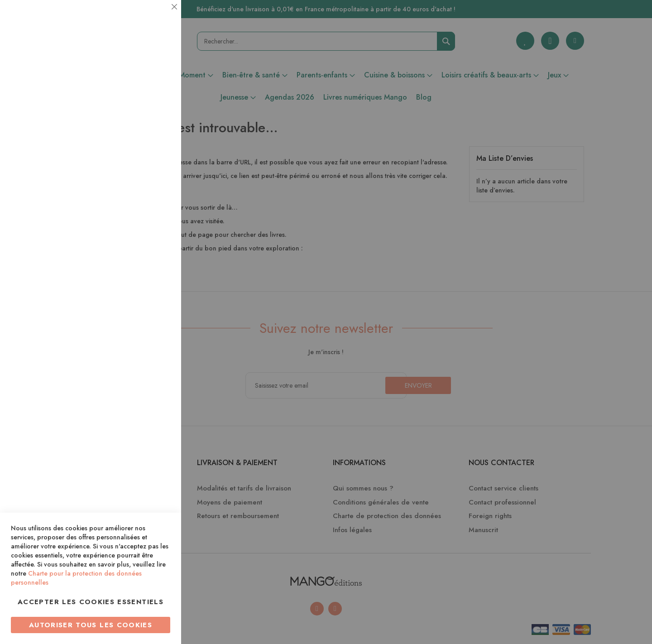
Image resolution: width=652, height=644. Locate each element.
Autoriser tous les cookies (91, 625)
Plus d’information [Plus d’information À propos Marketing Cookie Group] (143, 276)
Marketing (156, 219)
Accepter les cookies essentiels (91, 602)
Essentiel (156, 18)
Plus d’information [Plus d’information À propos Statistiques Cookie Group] (143, 180)
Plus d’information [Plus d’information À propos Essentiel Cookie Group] (143, 84)
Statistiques (156, 123)
